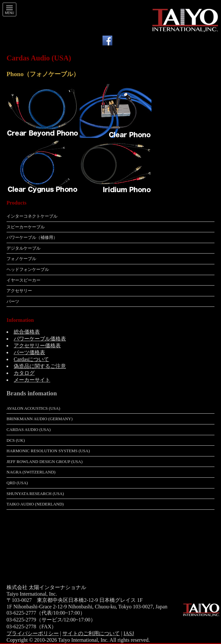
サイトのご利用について (91, 633)
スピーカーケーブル (26, 227)
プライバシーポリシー (33, 633)
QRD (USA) (17, 483)
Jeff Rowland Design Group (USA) (45, 462)
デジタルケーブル (24, 248)
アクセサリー (19, 291)
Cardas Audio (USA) (29, 429)
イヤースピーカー (24, 280)
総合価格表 (27, 332)
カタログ (24, 373)
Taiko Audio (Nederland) (35, 504)
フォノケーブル (21, 259)
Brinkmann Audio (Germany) (39, 419)
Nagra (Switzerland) (31, 472)
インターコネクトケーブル (32, 216)
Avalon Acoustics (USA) (33, 408)
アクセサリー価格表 (37, 346)
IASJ (129, 633)
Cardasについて (31, 359)
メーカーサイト (32, 380)
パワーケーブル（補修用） (32, 237)
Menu (9, 13)
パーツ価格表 (29, 352)
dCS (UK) (16, 440)
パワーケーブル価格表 (40, 339)
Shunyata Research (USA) (35, 494)
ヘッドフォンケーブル (28, 269)
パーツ (13, 301)
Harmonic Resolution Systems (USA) (48, 451)
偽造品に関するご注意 (40, 366)
